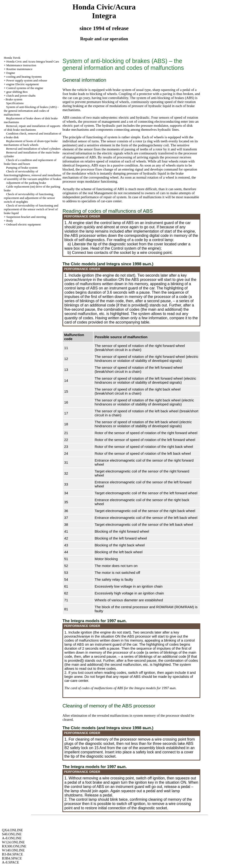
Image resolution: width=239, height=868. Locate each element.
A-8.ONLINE (12, 838)
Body (10, 221)
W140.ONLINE (13, 850)
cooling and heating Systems (24, 77)
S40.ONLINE (12, 834)
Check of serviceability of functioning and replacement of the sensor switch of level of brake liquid (31, 209)
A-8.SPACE (10, 862)
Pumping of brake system (22, 168)
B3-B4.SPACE (12, 854)
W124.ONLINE (13, 842)
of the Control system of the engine (130, 248)
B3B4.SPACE (12, 858)
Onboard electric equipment (24, 224)
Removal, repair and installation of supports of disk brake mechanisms (32, 128)
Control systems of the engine (25, 88)
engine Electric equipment (23, 84)
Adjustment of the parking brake (26, 183)
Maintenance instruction (21, 65)
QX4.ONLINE (12, 830)
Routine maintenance (19, 69)
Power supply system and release (27, 80)
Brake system (14, 99)
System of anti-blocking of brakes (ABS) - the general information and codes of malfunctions (31, 111)
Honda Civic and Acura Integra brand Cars (33, 61)
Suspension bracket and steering (26, 217)
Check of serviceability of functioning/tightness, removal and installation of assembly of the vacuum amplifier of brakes (33, 175)
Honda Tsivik (12, 58)
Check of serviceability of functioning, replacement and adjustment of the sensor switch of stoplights (29, 198)
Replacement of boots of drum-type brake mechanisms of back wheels (31, 143)
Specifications (15, 103)
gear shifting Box (17, 92)
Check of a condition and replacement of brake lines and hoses (30, 162)
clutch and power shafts (21, 96)
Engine (11, 73)
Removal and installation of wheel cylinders (33, 149)
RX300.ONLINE (14, 846)
